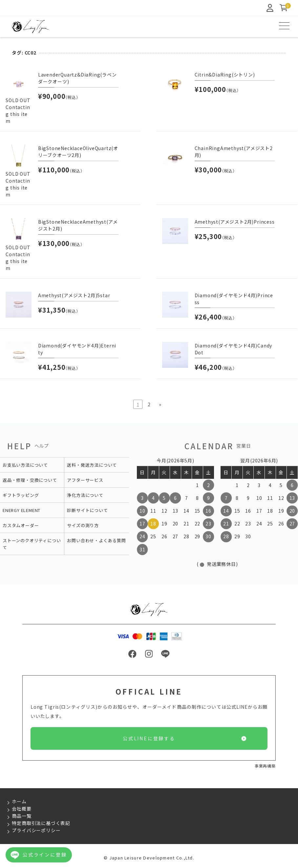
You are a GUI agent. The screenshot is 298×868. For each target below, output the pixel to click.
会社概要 (21, 809)
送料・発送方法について (92, 465)
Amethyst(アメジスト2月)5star (74, 295)
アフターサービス (85, 480)
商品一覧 (21, 816)
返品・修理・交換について (30, 480)
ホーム (19, 801)
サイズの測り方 (83, 525)
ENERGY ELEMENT (21, 510)
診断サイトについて (87, 510)
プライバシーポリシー (36, 830)
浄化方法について (85, 495)
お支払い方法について (25, 465)
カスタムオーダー (21, 525)
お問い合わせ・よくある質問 (96, 540)
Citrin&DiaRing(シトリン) (225, 75)
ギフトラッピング (21, 495)
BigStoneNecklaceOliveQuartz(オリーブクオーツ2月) (78, 152)
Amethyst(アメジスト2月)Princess (235, 222)
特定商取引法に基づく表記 (41, 823)
